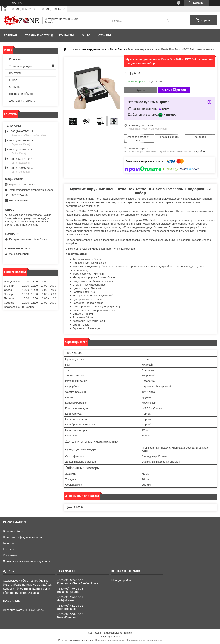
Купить (141, 90)
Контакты (66, 35)
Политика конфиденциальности (22, 537)
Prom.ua (127, 633)
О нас (86, 35)
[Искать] (167, 21)
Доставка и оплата (22, 100)
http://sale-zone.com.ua (23, 184)
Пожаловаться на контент (109, 640)
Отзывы (105, 35)
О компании (10, 555)
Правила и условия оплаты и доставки (27, 561)
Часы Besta (118, 49)
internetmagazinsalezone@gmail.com (31, 190)
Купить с (174, 90)
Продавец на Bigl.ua (110, 637)
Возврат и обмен (21, 94)
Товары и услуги (38, 35)
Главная (10, 35)
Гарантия (9, 543)
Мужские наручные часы (91, 49)
